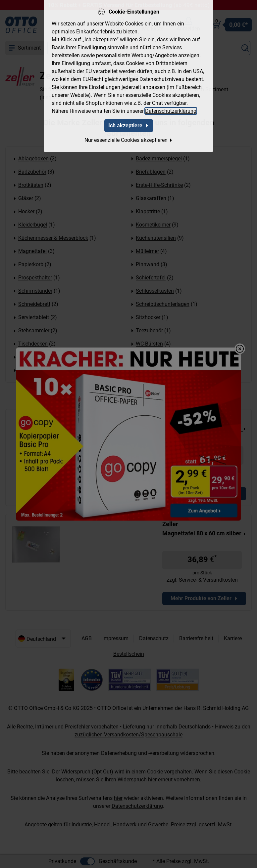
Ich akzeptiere (129, 123)
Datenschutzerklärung (171, 109)
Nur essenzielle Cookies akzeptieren (129, 138)
